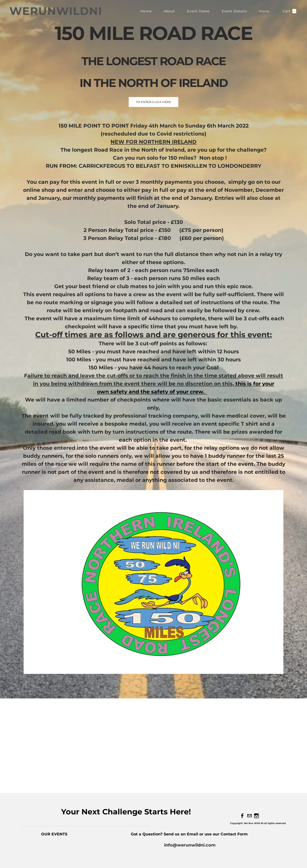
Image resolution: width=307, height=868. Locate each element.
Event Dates (198, 11)
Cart (289, 11)
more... (265, 11)
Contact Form (235, 834)
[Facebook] (242, 816)
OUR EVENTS (54, 834)
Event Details (234, 11)
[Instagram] (256, 816)
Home (146, 11)
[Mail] (249, 816)
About (169, 11)
